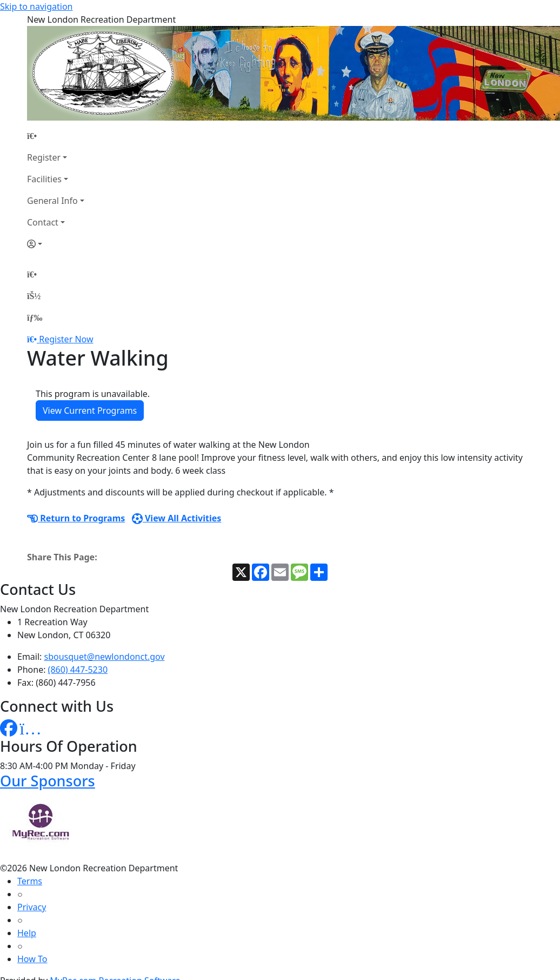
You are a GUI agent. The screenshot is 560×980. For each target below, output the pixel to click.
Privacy (32, 907)
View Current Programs (90, 410)
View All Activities (177, 518)
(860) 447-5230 (78, 670)
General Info (52, 201)
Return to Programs (76, 518)
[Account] (56, 244)
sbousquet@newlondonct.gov (105, 657)
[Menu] (35, 317)
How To (32, 959)
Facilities (44, 179)
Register (44, 157)
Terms (30, 881)
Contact (43, 222)
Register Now (66, 339)
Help (27, 933)
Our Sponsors (48, 781)
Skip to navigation (36, 6)
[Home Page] (56, 136)
